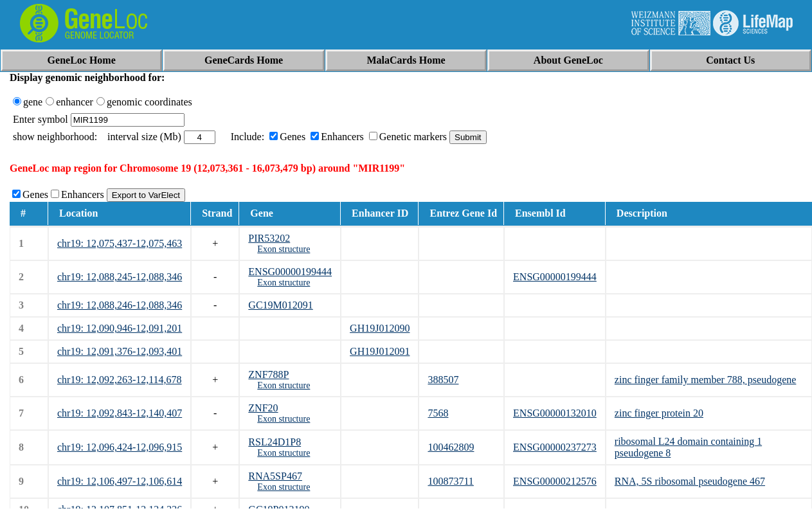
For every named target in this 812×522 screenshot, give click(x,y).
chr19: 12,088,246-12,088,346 (120, 305)
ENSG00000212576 (555, 481)
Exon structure (284, 249)
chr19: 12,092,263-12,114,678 (120, 380)
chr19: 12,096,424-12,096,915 (120, 447)
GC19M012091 (280, 305)
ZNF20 (263, 408)
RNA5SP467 (275, 476)
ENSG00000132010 (555, 413)
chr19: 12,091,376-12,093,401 (120, 351)
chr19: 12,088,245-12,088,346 (120, 277)
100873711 (450, 481)
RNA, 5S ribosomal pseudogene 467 (690, 481)
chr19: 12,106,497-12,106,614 (120, 481)
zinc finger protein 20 (659, 413)
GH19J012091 (380, 351)
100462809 (451, 447)
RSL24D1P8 (275, 442)
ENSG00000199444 (290, 272)
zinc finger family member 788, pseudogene (706, 380)
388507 (443, 380)
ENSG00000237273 (555, 447)
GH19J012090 (380, 328)
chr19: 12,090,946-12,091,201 (120, 328)
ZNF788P (268, 374)
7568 (438, 413)
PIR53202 (269, 238)
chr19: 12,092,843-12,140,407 (120, 413)
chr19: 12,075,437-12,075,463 (120, 243)
